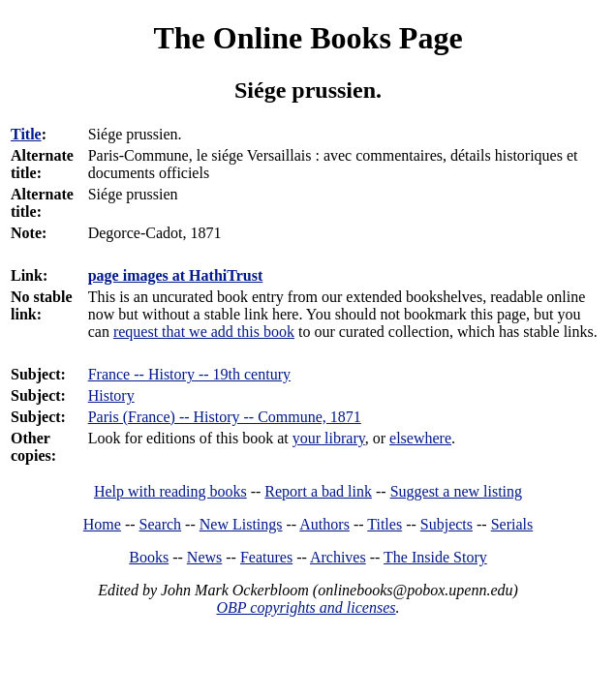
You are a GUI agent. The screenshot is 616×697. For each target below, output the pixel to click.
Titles (385, 524)
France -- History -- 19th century (189, 374)
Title (26, 134)
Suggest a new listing (456, 491)
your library (329, 438)
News (204, 557)
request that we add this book (204, 332)
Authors (324, 524)
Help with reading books (170, 491)
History (111, 395)
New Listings (241, 524)
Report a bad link (318, 491)
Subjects (447, 524)
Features (266, 557)
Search (161, 524)
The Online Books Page (308, 38)
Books (149, 557)
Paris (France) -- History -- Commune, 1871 (225, 417)
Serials (512, 524)
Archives (338, 557)
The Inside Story (435, 557)
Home (102, 524)
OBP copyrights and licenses (306, 607)
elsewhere (420, 438)
